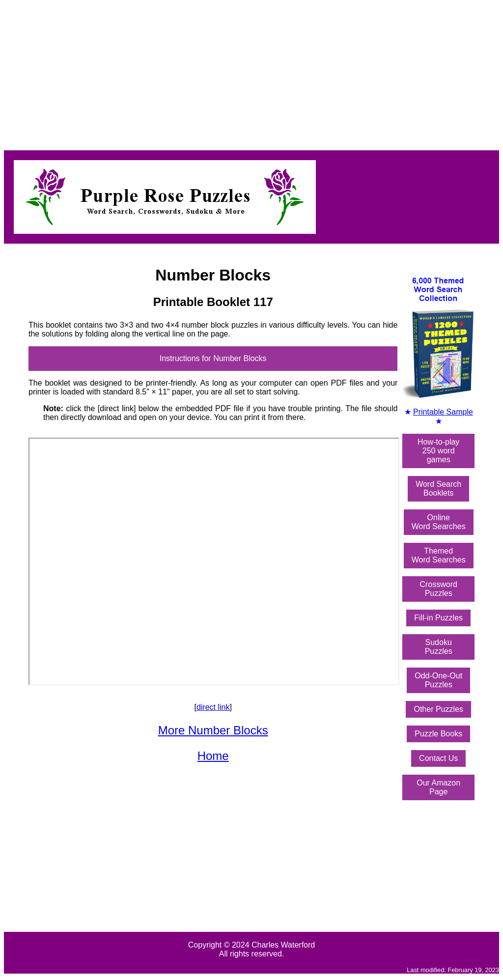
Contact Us (438, 758)
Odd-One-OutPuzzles (438, 680)
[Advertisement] (251, 73)
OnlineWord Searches (439, 522)
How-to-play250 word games (438, 451)
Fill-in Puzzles (438, 618)
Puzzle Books (438, 734)
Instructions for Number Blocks (213, 358)
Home (213, 756)
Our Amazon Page (438, 787)
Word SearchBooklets (438, 489)
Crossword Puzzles (438, 589)
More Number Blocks (213, 730)
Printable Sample (443, 412)
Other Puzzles (438, 709)
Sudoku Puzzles (439, 647)
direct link (213, 707)
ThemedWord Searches (439, 555)
